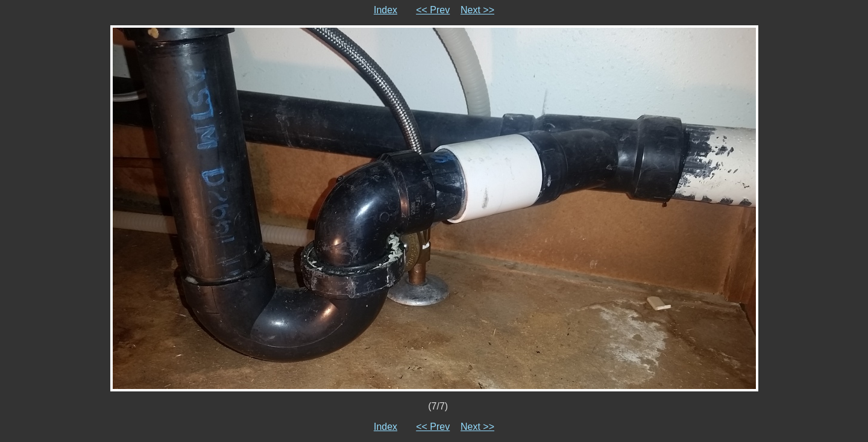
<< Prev (433, 10)
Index (385, 10)
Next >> (477, 10)
